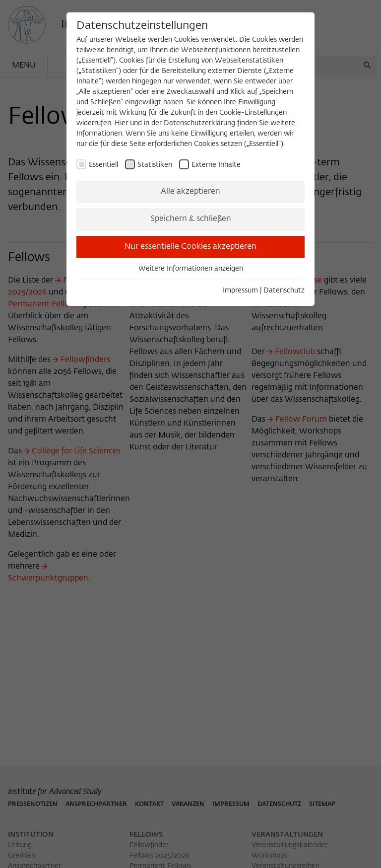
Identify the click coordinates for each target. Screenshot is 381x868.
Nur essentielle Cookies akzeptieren (190, 247)
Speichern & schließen (191, 219)
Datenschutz (284, 290)
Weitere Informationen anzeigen (191, 269)
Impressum (240, 290)
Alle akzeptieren (190, 192)
